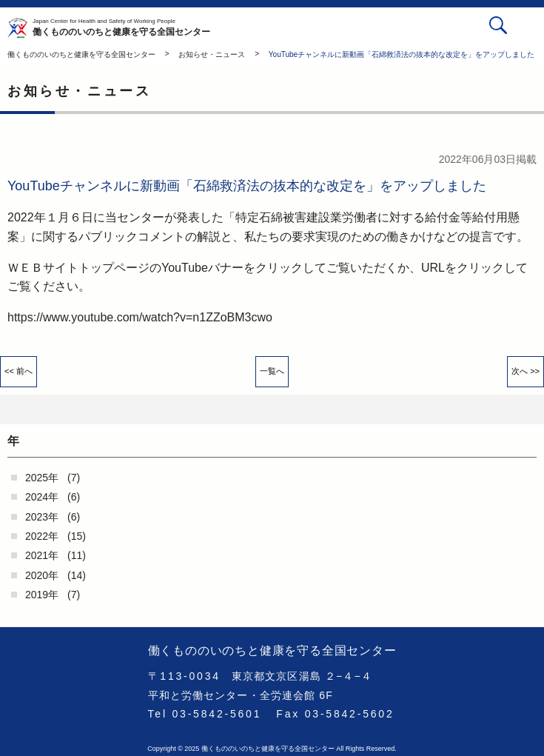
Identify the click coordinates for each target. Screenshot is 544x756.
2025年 (42, 478)
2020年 (42, 575)
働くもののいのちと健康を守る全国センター (121, 28)
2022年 (42, 536)
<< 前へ (19, 371)
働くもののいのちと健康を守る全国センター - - (20, 28)
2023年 (42, 517)
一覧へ (272, 371)
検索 (498, 25)
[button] (527, 28)
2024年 (42, 497)
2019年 (42, 595)
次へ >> (525, 371)
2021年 (42, 555)
